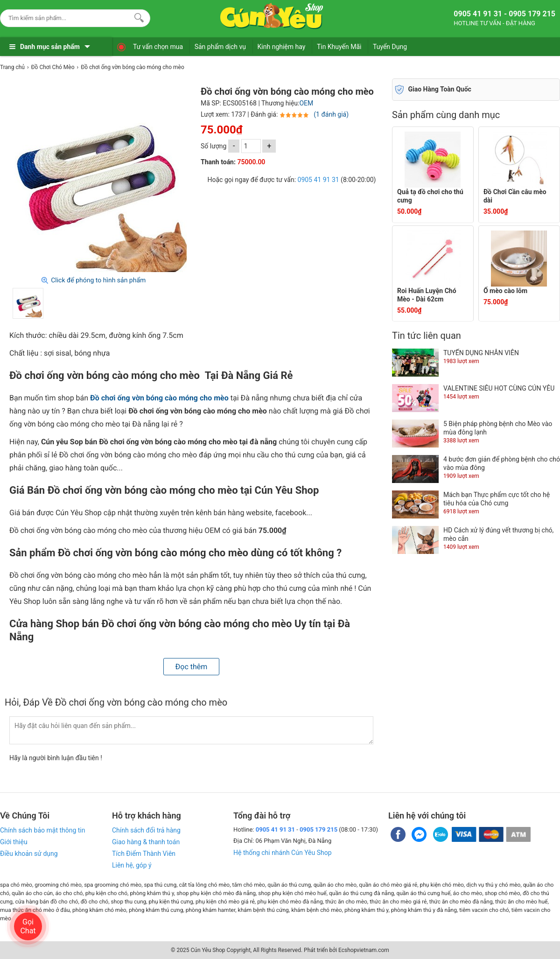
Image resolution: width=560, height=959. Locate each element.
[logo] (272, 16)
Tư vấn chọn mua (158, 47)
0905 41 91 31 (318, 180)
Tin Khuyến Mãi (339, 47)
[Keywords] (66, 18)
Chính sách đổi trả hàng (146, 830)
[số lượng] (251, 146)
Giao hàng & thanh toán (146, 842)
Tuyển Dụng (390, 47)
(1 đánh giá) (331, 114)
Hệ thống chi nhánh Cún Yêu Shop (283, 853)
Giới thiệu (14, 842)
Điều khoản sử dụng (29, 854)
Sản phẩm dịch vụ (220, 47)
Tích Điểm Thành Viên (144, 854)
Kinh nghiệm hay (282, 47)
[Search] (137, 17)
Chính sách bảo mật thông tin (43, 830)
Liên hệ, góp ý (132, 865)
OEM (306, 103)
